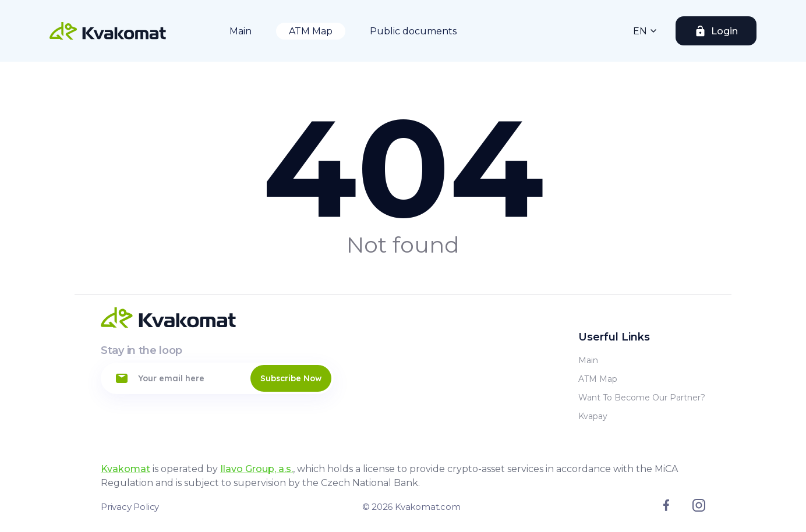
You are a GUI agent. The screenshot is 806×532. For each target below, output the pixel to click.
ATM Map (311, 31)
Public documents (413, 31)
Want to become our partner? (642, 398)
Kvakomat (126, 469)
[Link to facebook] (666, 508)
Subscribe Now (291, 378)
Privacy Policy (130, 507)
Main (241, 31)
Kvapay (593, 416)
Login (724, 31)
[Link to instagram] (699, 509)
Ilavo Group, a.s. (257, 469)
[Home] (108, 31)
